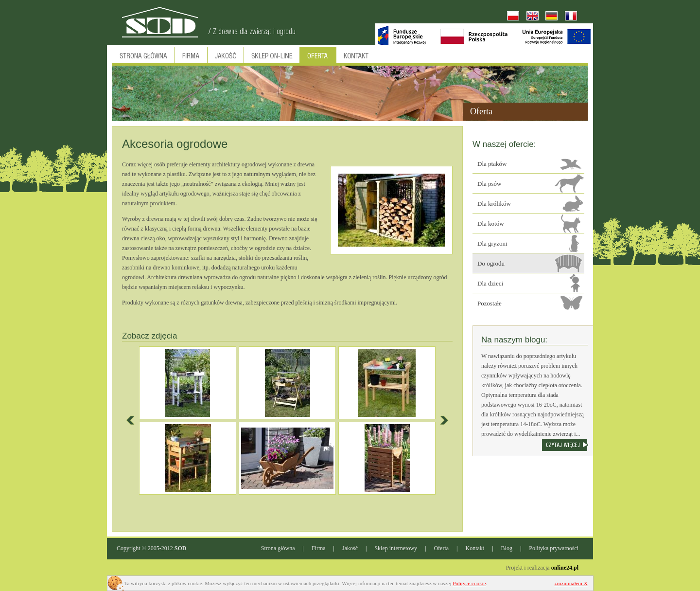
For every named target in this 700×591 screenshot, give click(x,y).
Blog (507, 548)
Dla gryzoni (492, 243)
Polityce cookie (469, 583)
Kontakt (475, 548)
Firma (319, 548)
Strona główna (278, 548)
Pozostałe (490, 303)
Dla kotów (491, 224)
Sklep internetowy (396, 548)
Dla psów (489, 184)
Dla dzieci (490, 283)
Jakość (350, 548)
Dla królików (494, 204)
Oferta (441, 548)
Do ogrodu (491, 263)
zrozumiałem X (571, 583)
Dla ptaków (492, 164)
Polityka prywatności (554, 548)
